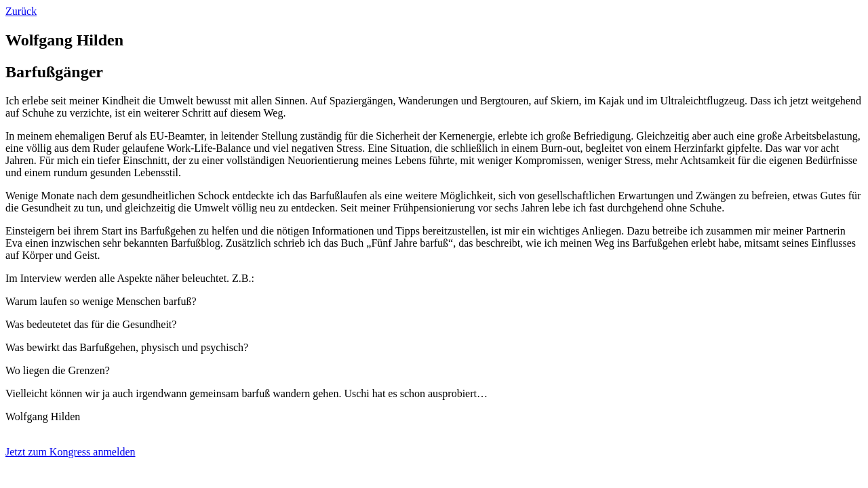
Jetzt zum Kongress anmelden (71, 452)
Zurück (21, 11)
